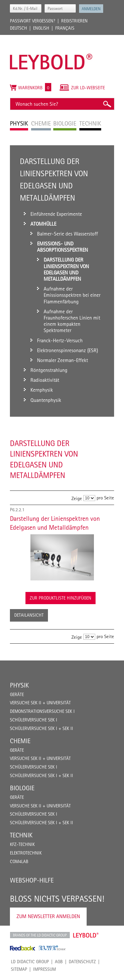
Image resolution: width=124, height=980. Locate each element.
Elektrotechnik (26, 853)
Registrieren (74, 21)
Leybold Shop (86, 935)
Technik (21, 835)
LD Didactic (40, 935)
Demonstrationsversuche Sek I (42, 711)
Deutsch (19, 28)
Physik (19, 685)
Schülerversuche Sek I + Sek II (41, 728)
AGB (59, 962)
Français (65, 28)
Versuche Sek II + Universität (40, 703)
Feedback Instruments (23, 948)
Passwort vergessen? (33, 21)
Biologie (22, 788)
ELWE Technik (52, 948)
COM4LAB (19, 861)
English (41, 28)
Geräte (17, 694)
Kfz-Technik (22, 844)
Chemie (20, 741)
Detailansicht (29, 615)
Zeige (77, 498)
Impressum (44, 969)
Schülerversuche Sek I (34, 720)
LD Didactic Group (30, 962)
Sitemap (19, 969)
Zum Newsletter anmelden (48, 916)
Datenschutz (82, 962)
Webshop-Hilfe (32, 880)
